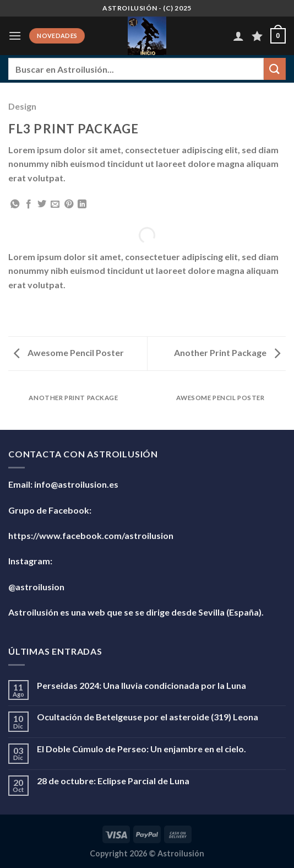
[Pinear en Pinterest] (69, 204)
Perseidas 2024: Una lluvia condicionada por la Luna (141, 685)
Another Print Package (227, 352)
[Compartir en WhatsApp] (15, 204)
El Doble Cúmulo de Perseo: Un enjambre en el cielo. (141, 749)
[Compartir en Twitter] (42, 204)
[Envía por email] (55, 204)
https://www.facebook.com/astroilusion (91, 535)
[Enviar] (275, 69)
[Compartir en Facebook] (29, 204)
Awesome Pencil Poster (69, 352)
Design (22, 106)
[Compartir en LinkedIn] (82, 204)
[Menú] (15, 36)
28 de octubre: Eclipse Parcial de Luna (113, 781)
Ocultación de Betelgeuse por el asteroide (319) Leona (148, 717)
